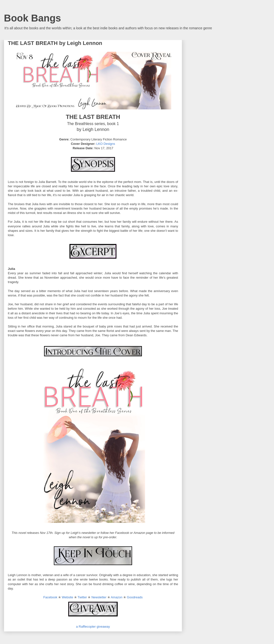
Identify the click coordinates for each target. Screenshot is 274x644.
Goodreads (135, 597)
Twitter (82, 597)
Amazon (117, 597)
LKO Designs (106, 144)
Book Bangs (32, 18)
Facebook (50, 597)
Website (67, 597)
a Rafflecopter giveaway (93, 627)
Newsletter (99, 597)
